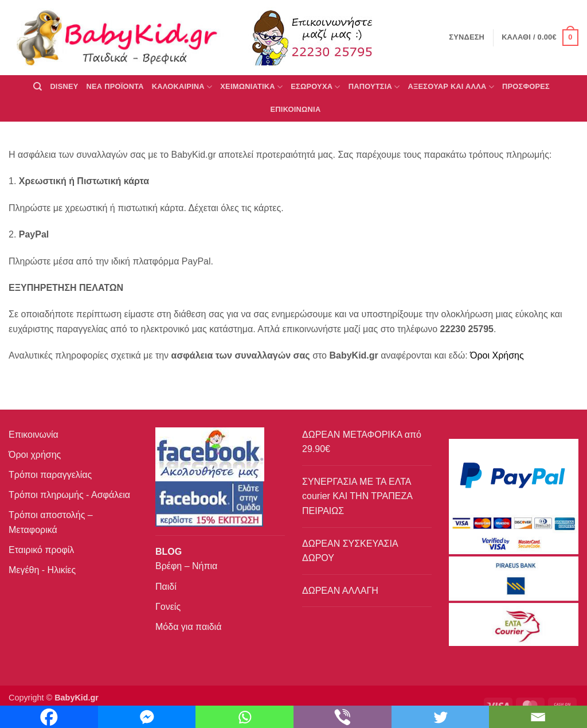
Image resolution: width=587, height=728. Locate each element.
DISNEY (64, 86)
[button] (540, 38)
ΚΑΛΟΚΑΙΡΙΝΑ (182, 87)
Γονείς (168, 607)
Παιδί (166, 587)
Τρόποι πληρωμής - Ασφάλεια (69, 495)
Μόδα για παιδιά (188, 627)
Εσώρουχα (315, 87)
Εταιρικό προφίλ (41, 550)
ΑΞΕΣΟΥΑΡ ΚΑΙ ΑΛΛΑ (451, 87)
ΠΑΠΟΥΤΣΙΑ (374, 87)
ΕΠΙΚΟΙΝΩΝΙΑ (296, 109)
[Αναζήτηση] (38, 87)
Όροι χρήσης (35, 455)
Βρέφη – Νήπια (186, 566)
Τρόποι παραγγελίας (50, 475)
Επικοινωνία (34, 435)
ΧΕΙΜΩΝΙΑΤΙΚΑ (251, 87)
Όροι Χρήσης (497, 355)
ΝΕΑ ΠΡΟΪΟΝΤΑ (115, 86)
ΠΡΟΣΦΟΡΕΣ (526, 86)
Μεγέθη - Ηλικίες (42, 570)
